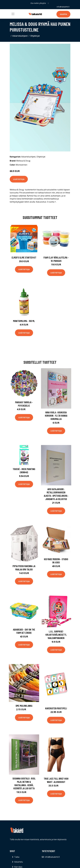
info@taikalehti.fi (63, 7)
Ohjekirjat (35, 36)
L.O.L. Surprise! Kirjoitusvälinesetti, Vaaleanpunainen (56, 635)
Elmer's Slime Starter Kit (24, 257)
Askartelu (19, 862)
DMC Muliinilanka (24, 706)
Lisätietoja (19, 179)
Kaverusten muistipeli (56, 708)
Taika (17, 857)
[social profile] (48, 3)
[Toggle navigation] (13, 14)
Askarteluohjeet (20, 36)
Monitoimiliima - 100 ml (24, 321)
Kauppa (63, 14)
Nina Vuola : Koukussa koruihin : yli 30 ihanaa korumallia (56, 416)
